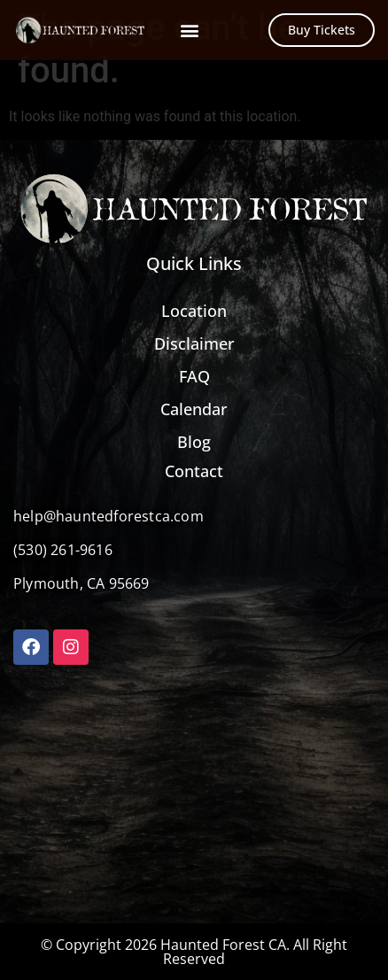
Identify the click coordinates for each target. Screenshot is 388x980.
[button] (189, 31)
